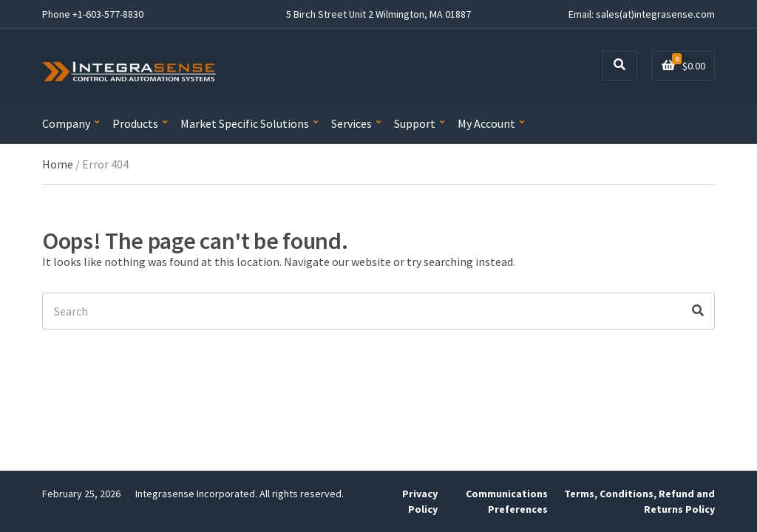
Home (58, 164)
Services (352, 123)
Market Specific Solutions (245, 123)
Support (415, 123)
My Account (486, 123)
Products (135, 123)
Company (66, 123)
